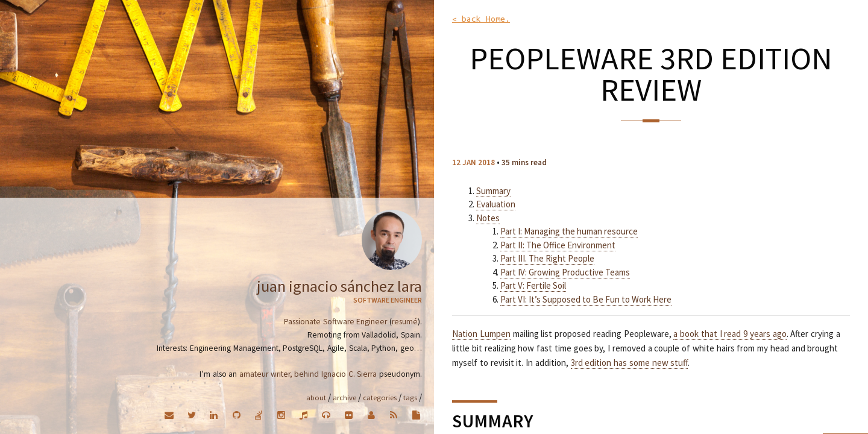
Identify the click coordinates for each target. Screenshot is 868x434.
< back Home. (481, 19)
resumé (405, 322)
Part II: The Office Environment (558, 245)
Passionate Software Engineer (335, 322)
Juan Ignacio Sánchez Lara (339, 286)
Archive (344, 397)
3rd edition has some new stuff (630, 363)
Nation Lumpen (481, 334)
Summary (493, 191)
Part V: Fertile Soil (533, 285)
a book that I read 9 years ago (730, 334)
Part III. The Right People (547, 258)
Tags (410, 397)
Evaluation (496, 204)
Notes (488, 218)
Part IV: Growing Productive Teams (565, 272)
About (316, 397)
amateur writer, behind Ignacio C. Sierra (308, 374)
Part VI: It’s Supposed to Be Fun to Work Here (586, 299)
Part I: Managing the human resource (569, 231)
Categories (380, 397)
